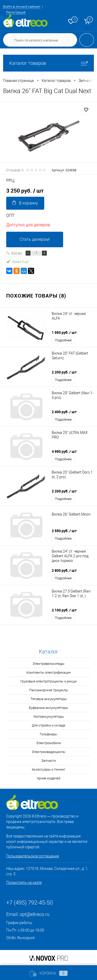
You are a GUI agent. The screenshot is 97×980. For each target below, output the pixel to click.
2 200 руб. (64, 372)
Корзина (49, 973)
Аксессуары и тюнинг (48, 769)
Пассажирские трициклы (49, 690)
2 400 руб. (64, 412)
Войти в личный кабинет (22, 7)
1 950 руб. (64, 332)
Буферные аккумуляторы (48, 708)
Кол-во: (17, 253)
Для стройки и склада (48, 725)
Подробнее (63, 340)
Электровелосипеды (48, 664)
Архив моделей (49, 778)
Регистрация (16, 12)
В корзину (25, 203)
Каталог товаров (48, 63)
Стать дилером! (35, 239)
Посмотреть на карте (24, 883)
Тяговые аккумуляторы (49, 699)
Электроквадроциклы (49, 752)
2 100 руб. (64, 610)
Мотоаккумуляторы (49, 717)
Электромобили (48, 743)
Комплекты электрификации (48, 672)
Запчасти (49, 761)
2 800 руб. (64, 570)
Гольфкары (48, 734)
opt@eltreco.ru (35, 914)
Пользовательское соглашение (33, 856)
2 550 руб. (64, 531)
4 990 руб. (64, 451)
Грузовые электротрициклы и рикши (48, 681)
